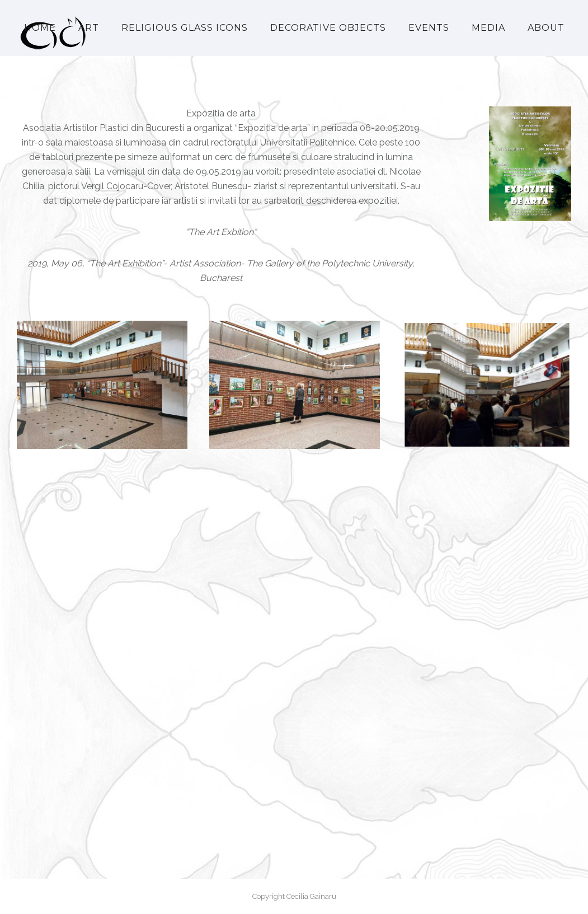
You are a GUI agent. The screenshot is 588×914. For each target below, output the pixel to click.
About (546, 28)
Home (40, 28)
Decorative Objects (328, 28)
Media (488, 28)
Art (89, 28)
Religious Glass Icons (185, 28)
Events (429, 28)
